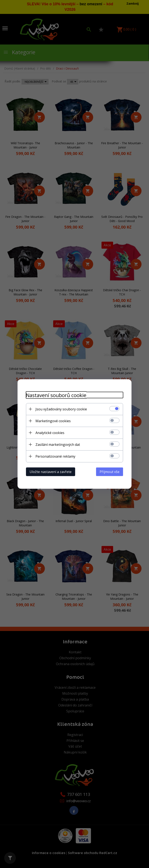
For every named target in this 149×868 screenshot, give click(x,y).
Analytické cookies (50, 433)
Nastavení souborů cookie (56, 395)
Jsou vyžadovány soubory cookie (61, 409)
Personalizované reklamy (55, 456)
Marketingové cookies (53, 421)
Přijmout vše (110, 472)
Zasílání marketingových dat (58, 445)
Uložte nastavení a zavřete (51, 472)
